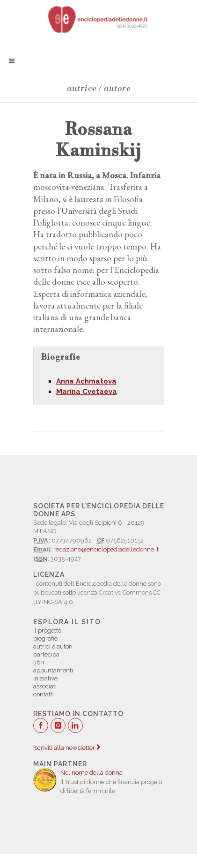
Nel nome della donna (91, 773)
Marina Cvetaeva (87, 392)
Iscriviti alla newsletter (67, 748)
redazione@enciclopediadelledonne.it (106, 549)
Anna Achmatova (86, 381)
